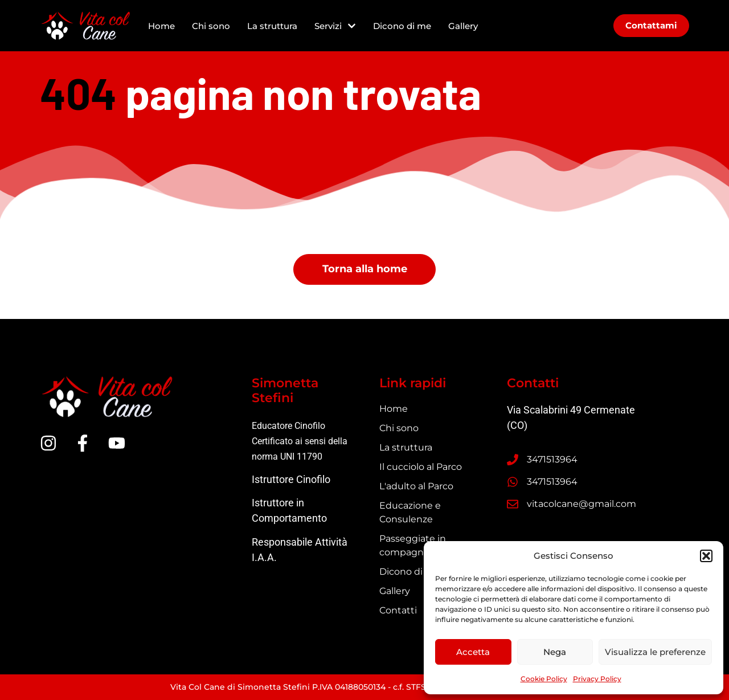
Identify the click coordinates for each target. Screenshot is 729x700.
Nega (555, 652)
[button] (706, 556)
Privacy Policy (597, 679)
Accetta (473, 652)
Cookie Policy (544, 679)
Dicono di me (402, 26)
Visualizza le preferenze (655, 652)
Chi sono (211, 26)
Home (161, 26)
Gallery (463, 26)
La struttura (272, 26)
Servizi (335, 26)
